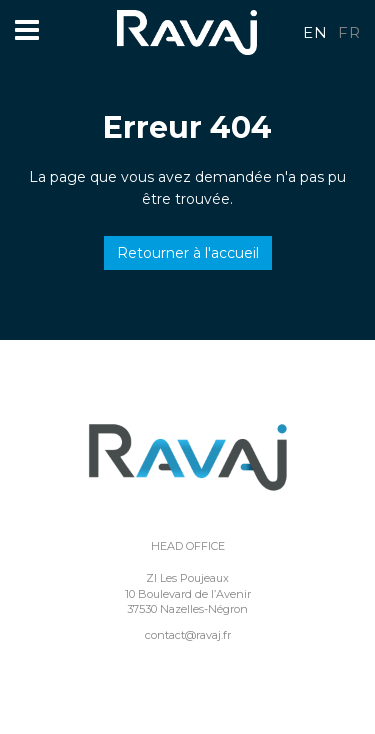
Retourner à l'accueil (188, 253)
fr (349, 32)
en (315, 32)
